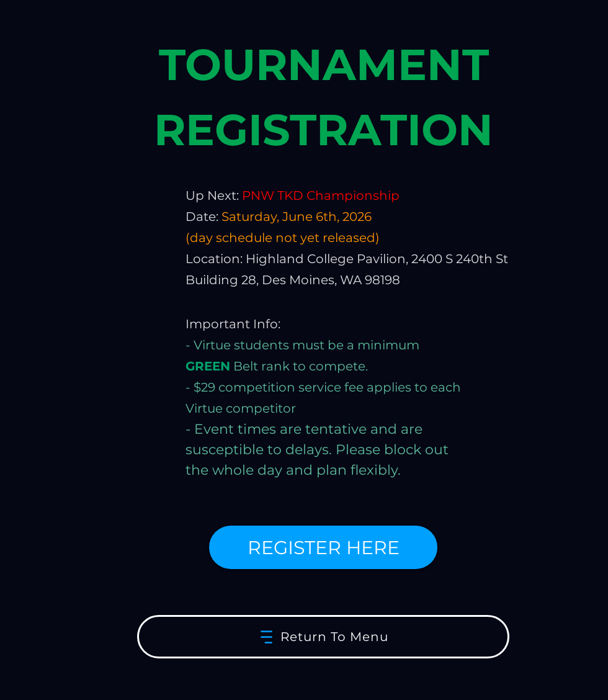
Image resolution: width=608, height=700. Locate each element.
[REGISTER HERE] (323, 547)
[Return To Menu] (323, 637)
